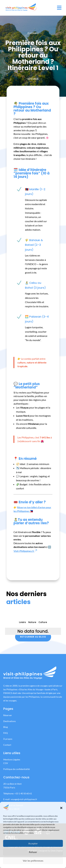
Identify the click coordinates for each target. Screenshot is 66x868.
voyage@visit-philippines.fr (24, 799)
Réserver (8, 715)
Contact (7, 745)
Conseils (33, 33)
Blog (5, 727)
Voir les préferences (33, 861)
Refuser (33, 852)
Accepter (33, 843)
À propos (8, 739)
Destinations (10, 721)
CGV (6, 763)
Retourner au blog (33, 637)
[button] (61, 808)
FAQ (5, 733)
